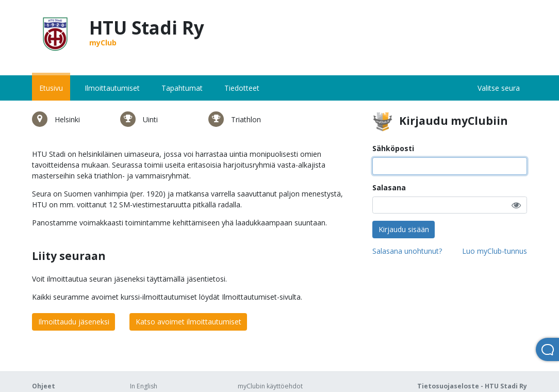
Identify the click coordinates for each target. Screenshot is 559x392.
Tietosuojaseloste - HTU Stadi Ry (472, 386)
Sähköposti (393, 148)
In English (144, 386)
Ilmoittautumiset (112, 88)
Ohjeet (44, 386)
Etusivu (51, 88)
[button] (516, 205)
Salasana (389, 187)
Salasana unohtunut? (407, 251)
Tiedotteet (242, 88)
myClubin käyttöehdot (270, 386)
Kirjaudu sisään (404, 229)
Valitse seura (499, 88)
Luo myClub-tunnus (495, 251)
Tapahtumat (182, 88)
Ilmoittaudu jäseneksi (74, 322)
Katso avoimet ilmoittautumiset (188, 322)
